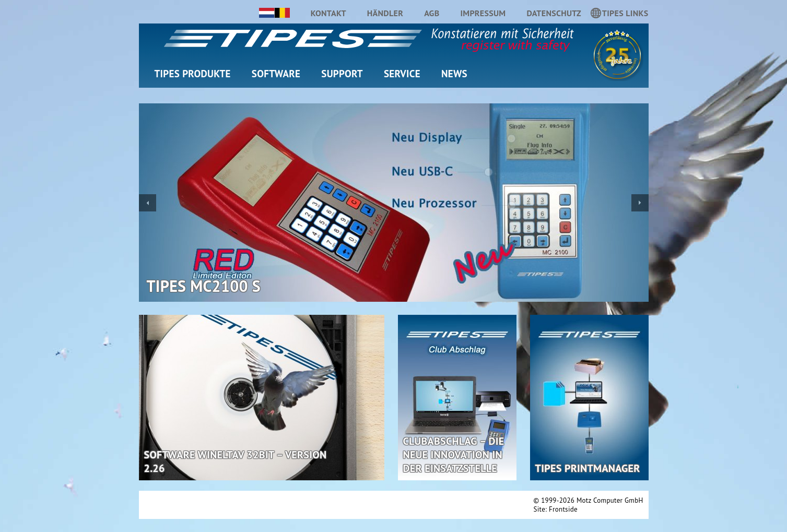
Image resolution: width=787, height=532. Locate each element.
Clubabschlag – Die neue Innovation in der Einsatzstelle (454, 455)
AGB (432, 13)
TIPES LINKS (625, 14)
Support (342, 74)
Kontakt (328, 13)
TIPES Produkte (193, 74)
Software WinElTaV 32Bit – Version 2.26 (236, 462)
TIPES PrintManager (588, 468)
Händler (385, 13)
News (454, 74)
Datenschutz (554, 13)
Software (276, 74)
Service (402, 74)
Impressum (483, 13)
